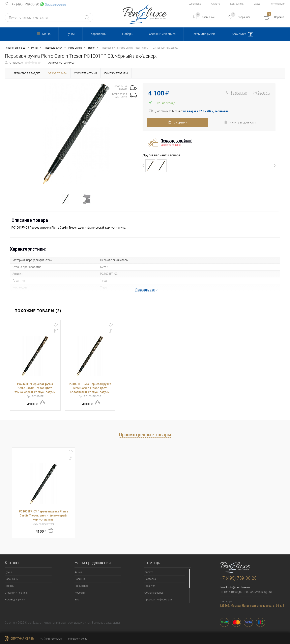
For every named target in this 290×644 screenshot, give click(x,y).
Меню (44, 34)
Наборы (128, 34)
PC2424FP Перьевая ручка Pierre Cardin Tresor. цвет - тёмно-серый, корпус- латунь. (35, 388)
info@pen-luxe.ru (239, 587)
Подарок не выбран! (176, 140)
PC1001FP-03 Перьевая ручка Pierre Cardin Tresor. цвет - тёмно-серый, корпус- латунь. (43, 515)
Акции (78, 572)
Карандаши (98, 34)
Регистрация (277, 4)
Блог (77, 600)
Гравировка (242, 34)
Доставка (195, 4)
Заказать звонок (56, 4)
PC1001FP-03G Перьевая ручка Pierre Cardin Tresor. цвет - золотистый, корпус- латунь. (90, 388)
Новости (80, 593)
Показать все (145, 290)
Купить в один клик (242, 122)
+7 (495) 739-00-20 (25, 4)
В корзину (176, 122)
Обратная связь (19, 639)
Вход (257, 4)
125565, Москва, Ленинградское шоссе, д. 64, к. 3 (252, 606)
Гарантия (150, 586)
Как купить (237, 4)
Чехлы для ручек (203, 34)
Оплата (216, 4)
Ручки (70, 34)
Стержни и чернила (162, 34)
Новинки (80, 579)
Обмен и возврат (155, 593)
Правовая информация (158, 600)
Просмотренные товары (145, 434)
